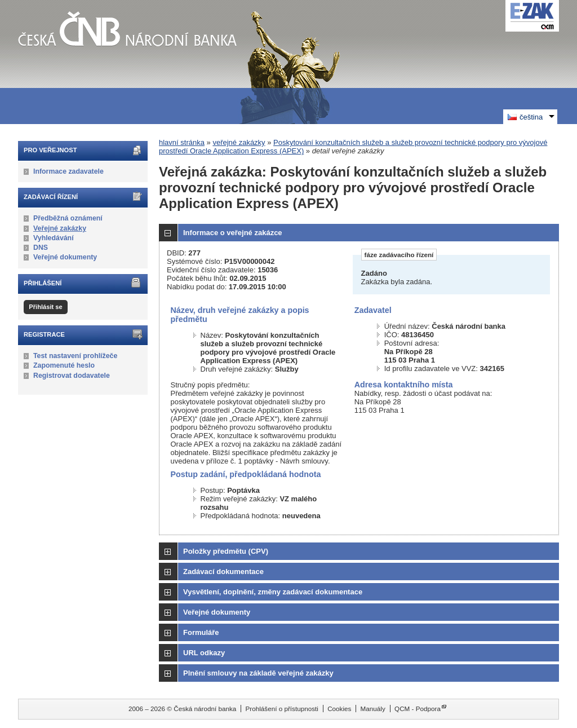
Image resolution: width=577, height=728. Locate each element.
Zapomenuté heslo (64, 365)
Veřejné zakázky (60, 228)
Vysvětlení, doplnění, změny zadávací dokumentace (273, 592)
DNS (41, 248)
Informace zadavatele (68, 171)
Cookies (339, 709)
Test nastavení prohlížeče (75, 356)
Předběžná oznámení (68, 218)
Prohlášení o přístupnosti (282, 709)
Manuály (373, 709)
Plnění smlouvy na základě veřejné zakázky (258, 673)
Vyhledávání (54, 238)
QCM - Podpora (418, 709)
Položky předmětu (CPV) (226, 551)
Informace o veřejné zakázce (233, 233)
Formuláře (201, 632)
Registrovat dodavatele (72, 376)
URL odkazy (204, 653)
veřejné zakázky (239, 142)
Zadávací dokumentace (223, 572)
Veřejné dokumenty (65, 257)
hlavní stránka (182, 142)
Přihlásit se (45, 307)
